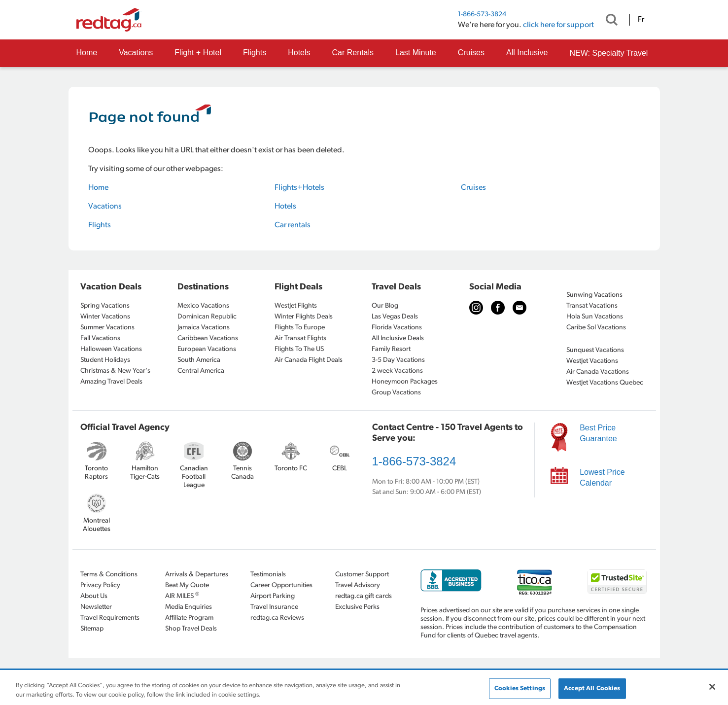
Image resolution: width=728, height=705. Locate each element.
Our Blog (385, 306)
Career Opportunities (281, 585)
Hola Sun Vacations (595, 317)
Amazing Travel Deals (111, 382)
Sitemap (92, 629)
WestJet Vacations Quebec (605, 383)
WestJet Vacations (592, 361)
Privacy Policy (100, 585)
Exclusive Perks (357, 607)
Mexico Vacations (203, 306)
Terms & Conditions (109, 575)
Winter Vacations (105, 317)
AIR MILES (182, 596)
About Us (94, 596)
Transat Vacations (592, 306)
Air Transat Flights (300, 338)
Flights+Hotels (299, 188)
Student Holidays (105, 360)
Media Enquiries (189, 607)
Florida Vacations (397, 328)
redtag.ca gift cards (364, 596)
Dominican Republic (207, 317)
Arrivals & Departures (197, 575)
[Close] (712, 687)
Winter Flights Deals (304, 317)
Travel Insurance (274, 607)
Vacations (136, 53)
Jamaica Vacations (204, 328)
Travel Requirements (110, 618)
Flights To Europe (300, 328)
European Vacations (207, 349)
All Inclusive (527, 53)
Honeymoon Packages (405, 382)
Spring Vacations (105, 306)
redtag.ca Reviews (277, 618)
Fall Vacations (100, 338)
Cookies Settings (520, 688)
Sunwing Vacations (594, 295)
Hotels (299, 53)
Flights (255, 53)
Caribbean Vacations (208, 338)
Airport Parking (273, 596)
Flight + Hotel (198, 53)
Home (87, 53)
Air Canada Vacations (598, 372)
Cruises (471, 53)
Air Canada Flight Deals (309, 360)
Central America (201, 371)
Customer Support (362, 575)
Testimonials (268, 575)
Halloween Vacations (111, 349)
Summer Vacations (107, 328)
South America (199, 360)
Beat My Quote (187, 585)
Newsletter (96, 607)
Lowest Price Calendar (602, 477)
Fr (641, 20)
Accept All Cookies (592, 688)
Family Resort (391, 349)
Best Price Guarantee (598, 433)
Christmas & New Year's (115, 371)
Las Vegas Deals (395, 317)
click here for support (558, 25)
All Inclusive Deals (398, 338)
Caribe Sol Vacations (596, 328)
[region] (364, 688)
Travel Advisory (358, 585)
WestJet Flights (296, 306)
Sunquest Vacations (595, 350)
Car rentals (293, 225)
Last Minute (416, 53)
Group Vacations (396, 393)
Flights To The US (299, 349)
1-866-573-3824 (482, 15)
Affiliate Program (189, 618)
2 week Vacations (397, 371)
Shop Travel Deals (191, 629)
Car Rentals (353, 53)
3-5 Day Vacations (398, 360)
